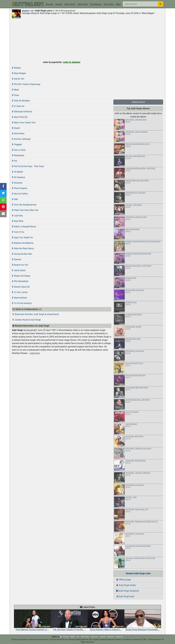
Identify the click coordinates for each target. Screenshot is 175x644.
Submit (59, 4)
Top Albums (96, 4)
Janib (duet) (19, 270)
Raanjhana (18, 155)
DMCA (73, 637)
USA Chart (83, 4)
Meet (15, 90)
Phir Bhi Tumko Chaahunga (26, 84)
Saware (17, 259)
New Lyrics (70, 4)
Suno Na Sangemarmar (24, 205)
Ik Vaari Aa (18, 106)
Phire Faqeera (20, 188)
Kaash (16, 128)
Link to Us (94, 637)
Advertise (111, 637)
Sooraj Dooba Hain (22, 254)
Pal (14, 161)
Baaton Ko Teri (20, 265)
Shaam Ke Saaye (21, 276)
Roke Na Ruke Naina (23, 248)
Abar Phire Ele (20, 117)
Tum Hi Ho (18, 232)
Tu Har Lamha (20, 292)
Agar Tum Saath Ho (22, 237)
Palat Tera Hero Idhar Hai (25, 210)
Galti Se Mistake (21, 101)
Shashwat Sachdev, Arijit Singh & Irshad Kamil (36, 314)
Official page (124, 580)
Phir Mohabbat (20, 281)
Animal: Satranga (21, 139)
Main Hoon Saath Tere (24, 123)
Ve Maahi (17, 172)
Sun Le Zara (19, 150)
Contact (103, 637)
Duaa (15, 95)
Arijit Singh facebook (127, 591)
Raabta (16, 68)
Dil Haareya (18, 177)
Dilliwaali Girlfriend (22, 112)
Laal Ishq (17, 216)
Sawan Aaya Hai (21, 287)
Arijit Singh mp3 (125, 596)
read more (35, 353)
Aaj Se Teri (18, 79)
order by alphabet (72, 62)
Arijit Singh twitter (126, 585)
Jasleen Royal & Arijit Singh (27, 320)
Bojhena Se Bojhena (23, 243)
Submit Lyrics (138, 102)
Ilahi (15, 199)
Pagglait (17, 144)
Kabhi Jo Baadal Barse (24, 227)
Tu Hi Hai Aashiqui (22, 303)
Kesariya (17, 183)
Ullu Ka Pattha (20, 194)
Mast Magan (19, 73)
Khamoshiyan (20, 298)
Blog (118, 4)
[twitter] (61, 637)
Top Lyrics (109, 4)
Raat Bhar (18, 221)
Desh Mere (18, 133)
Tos (78, 637)
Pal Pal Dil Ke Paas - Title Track (28, 166)
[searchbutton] (160, 4)
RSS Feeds (85, 637)
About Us (119, 637)
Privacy (66, 637)
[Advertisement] (87, 39)
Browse (49, 4)
